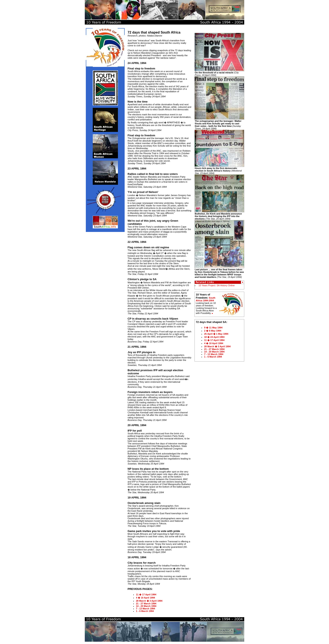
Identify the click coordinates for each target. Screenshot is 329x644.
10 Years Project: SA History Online (216, 285)
